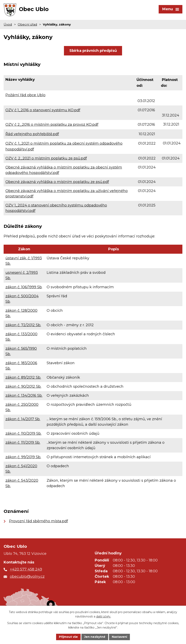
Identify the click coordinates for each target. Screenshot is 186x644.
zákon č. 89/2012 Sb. (23, 377)
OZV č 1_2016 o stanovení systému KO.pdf (43, 110)
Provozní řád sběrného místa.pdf (39, 521)
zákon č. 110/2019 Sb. (23, 433)
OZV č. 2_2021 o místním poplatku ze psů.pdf (46, 158)
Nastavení (119, 637)
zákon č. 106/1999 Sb (24, 287)
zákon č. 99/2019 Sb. (23, 457)
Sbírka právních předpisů (93, 51)
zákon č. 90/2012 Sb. (23, 386)
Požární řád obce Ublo (25, 95)
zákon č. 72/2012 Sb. (23, 325)
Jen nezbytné (95, 637)
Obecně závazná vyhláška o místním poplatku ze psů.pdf (57, 182)
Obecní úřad (27, 24)
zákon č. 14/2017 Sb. (23, 419)
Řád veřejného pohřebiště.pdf (32, 134)
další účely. (104, 617)
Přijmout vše (68, 637)
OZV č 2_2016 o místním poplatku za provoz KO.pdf (52, 125)
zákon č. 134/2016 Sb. (24, 396)
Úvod (8, 24)
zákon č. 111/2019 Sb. (23, 443)
